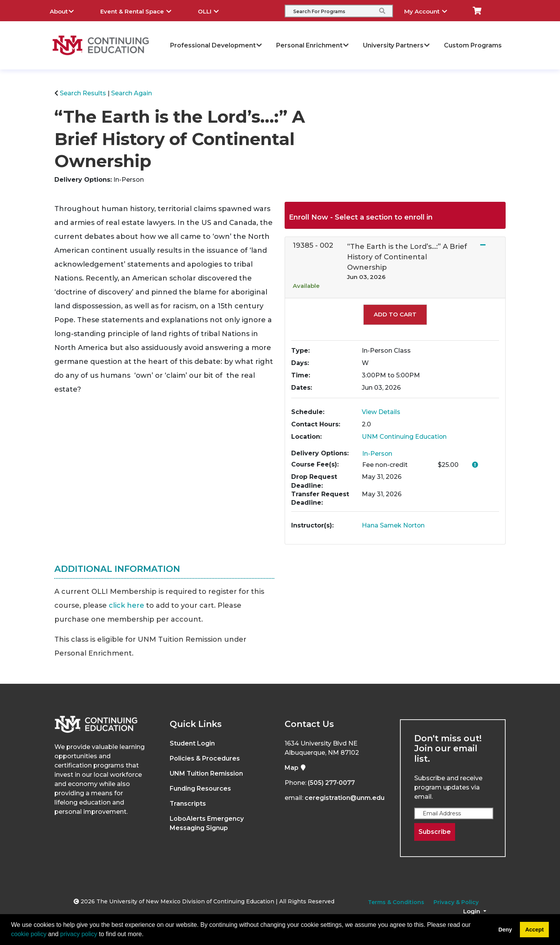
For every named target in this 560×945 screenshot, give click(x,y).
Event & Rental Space (142, 10)
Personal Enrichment (313, 45)
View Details (381, 412)
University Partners (397, 45)
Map (295, 768)
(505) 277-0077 (331, 783)
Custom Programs (473, 45)
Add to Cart (395, 314)
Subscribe (435, 832)
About (67, 10)
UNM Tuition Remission (207, 773)
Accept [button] (535, 930)
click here (127, 605)
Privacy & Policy (456, 902)
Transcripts (188, 804)
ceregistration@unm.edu (345, 798)
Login (472, 911)
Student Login (192, 743)
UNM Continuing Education (405, 437)
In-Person (377, 454)
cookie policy (29, 934)
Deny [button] (505, 930)
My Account (431, 10)
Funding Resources (200, 789)
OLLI (214, 10)
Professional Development (216, 45)
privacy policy (79, 934)
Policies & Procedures (205, 758)
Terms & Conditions (396, 902)
